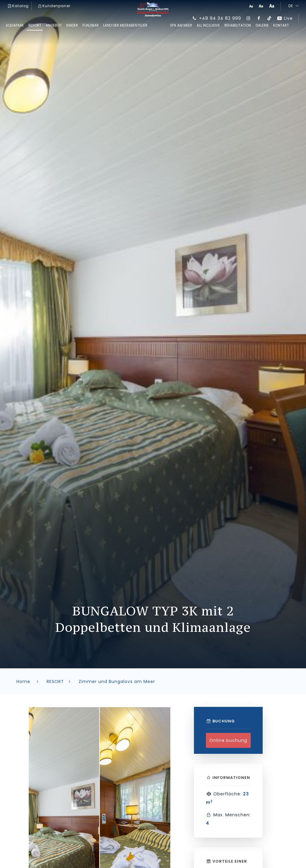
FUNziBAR (91, 25)
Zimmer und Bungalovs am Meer (117, 681)
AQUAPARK (15, 25)
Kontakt (281, 25)
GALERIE (262, 25)
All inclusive (208, 25)
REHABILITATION (238, 25)
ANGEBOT (54, 25)
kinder (72, 25)
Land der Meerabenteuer (125, 25)
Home (29, 681)
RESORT (35, 25)
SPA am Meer (181, 25)
